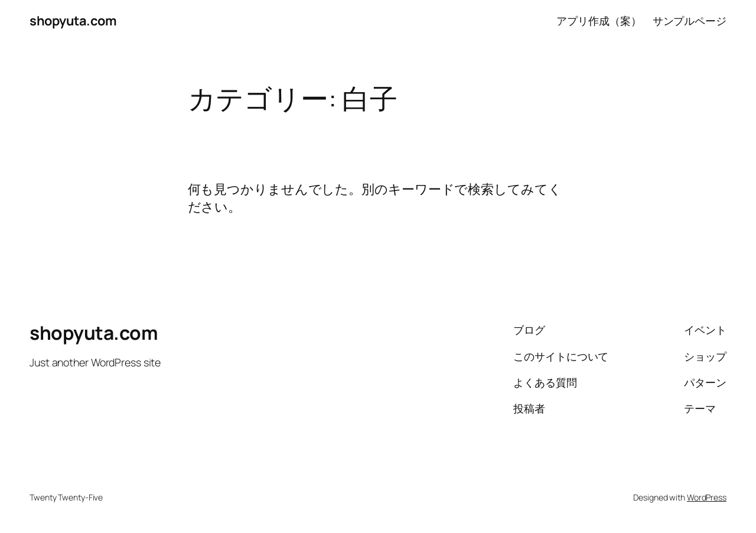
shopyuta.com (73, 21)
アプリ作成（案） (599, 21)
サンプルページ (690, 21)
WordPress (707, 497)
